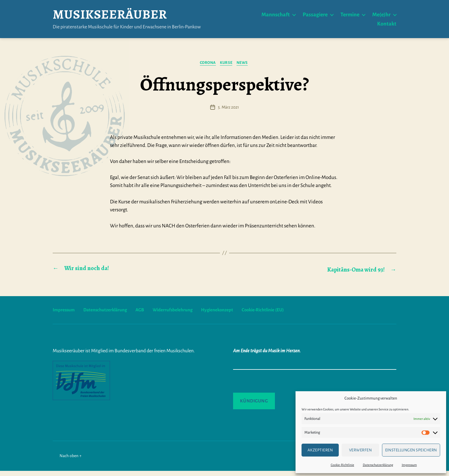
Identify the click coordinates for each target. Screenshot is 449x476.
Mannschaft (276, 17)
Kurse (227, 68)
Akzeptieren (320, 450)
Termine (350, 17)
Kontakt (387, 26)
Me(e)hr (381, 17)
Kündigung (254, 406)
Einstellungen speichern (411, 450)
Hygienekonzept (227, 315)
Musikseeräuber (129, 17)
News (245, 68)
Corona (206, 68)
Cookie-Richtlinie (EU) (276, 315)
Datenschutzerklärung (378, 465)
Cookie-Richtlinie (342, 465)
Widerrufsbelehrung (180, 315)
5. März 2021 (228, 113)
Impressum (409, 465)
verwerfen (361, 450)
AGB (145, 315)
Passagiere (315, 17)
